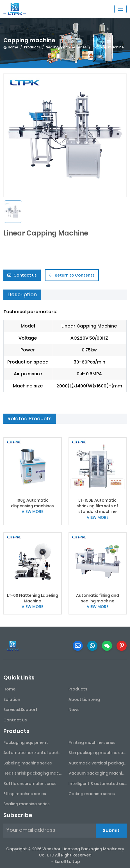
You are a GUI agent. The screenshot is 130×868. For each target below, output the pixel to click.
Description (22, 294)
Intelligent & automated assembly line (98, 784)
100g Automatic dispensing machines (32, 503)
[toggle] (120, 9)
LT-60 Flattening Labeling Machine (33, 598)
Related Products (30, 419)
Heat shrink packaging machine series (33, 773)
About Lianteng (84, 699)
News (74, 710)
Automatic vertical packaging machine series (98, 763)
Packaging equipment (26, 743)
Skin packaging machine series (98, 753)
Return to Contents (72, 275)
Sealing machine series (27, 804)
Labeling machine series (28, 763)
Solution (12, 699)
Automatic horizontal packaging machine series (33, 753)
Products (78, 689)
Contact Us (15, 720)
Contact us (22, 275)
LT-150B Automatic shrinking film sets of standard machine (97, 506)
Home (9, 689)
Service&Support (20, 710)
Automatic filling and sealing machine (98, 598)
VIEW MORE (32, 512)
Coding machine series (92, 794)
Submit (111, 830)
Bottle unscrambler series (30, 784)
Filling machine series (25, 794)
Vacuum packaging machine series (98, 773)
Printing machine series (92, 743)
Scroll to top (65, 862)
